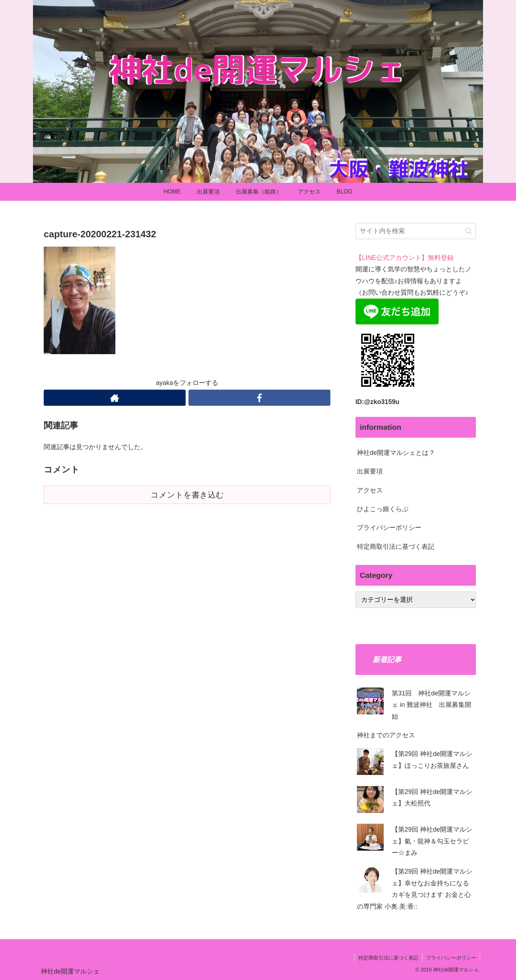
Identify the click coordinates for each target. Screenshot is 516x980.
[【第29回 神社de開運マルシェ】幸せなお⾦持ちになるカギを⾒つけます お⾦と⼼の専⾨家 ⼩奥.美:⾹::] (370, 881)
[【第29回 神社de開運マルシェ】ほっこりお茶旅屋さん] (370, 763)
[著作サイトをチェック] (115, 398)
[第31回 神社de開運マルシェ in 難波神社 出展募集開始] (370, 703)
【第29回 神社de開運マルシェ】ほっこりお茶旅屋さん (432, 760)
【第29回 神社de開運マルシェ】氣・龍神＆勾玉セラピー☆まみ (432, 841)
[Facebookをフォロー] (259, 398)
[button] (469, 231)
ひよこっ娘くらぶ (383, 509)
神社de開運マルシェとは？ (396, 453)
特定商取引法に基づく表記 (396, 547)
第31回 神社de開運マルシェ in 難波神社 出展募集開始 (431, 705)
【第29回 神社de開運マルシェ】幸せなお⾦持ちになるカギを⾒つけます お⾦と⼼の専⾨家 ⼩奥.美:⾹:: (415, 889)
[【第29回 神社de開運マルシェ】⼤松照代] (370, 801)
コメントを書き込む (187, 495)
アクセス (370, 490)
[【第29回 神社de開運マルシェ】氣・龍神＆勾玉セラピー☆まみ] (370, 839)
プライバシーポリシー (389, 528)
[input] (416, 231)
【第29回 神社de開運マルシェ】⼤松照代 (432, 798)
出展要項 (370, 471)
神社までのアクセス (386, 735)
